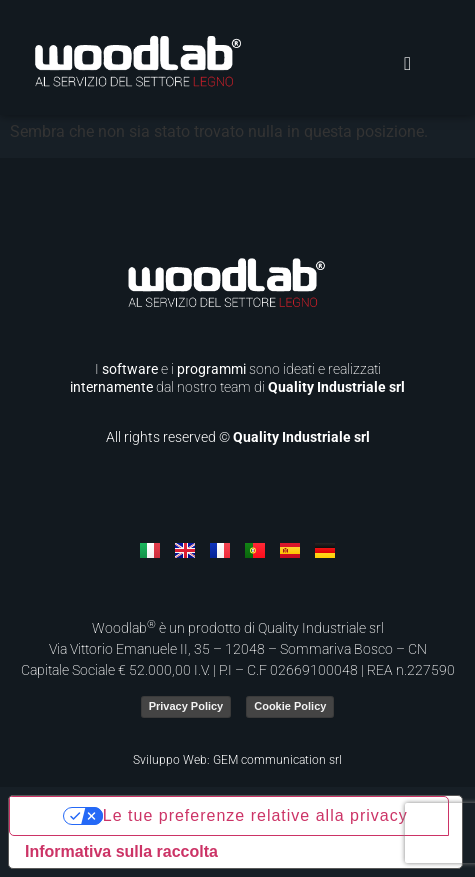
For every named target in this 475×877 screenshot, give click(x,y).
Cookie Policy (290, 706)
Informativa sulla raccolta (121, 851)
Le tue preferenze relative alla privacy (255, 815)
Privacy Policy (186, 706)
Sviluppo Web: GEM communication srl (237, 760)
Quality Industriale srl (336, 387)
